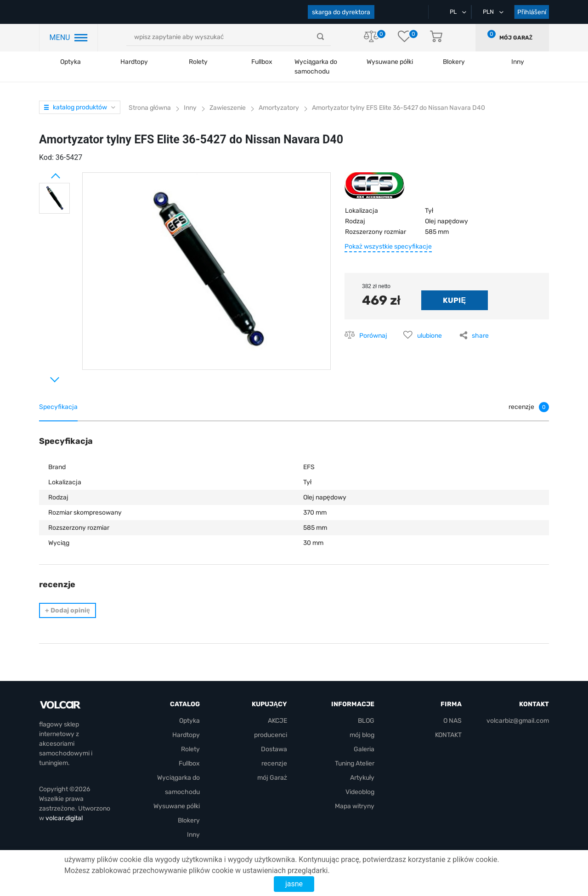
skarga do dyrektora (341, 12)
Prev (44, 172)
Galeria (364, 749)
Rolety (198, 62)
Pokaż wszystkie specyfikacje (388, 247)
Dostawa (274, 749)
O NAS (452, 721)
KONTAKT (448, 735)
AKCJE (277, 721)
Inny (193, 835)
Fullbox (262, 62)
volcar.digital (64, 818)
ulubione (430, 336)
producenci (271, 735)
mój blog (362, 735)
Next (44, 376)
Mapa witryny (355, 806)
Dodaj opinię (68, 610)
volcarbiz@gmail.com (518, 721)
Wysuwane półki (390, 62)
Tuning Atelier (355, 763)
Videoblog (360, 792)
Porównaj (373, 336)
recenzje (274, 763)
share (480, 336)
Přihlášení (532, 12)
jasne (294, 884)
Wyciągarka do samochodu (316, 67)
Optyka (71, 62)
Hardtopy (134, 62)
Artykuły (362, 778)
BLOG (366, 721)
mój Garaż (516, 38)
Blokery (189, 820)
